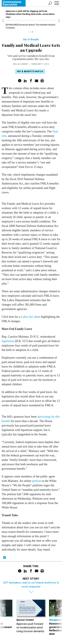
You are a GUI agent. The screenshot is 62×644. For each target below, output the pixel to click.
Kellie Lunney (21, 64)
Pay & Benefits (31, 39)
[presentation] (3, 618)
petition (36, 481)
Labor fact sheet (31, 317)
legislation (8, 341)
